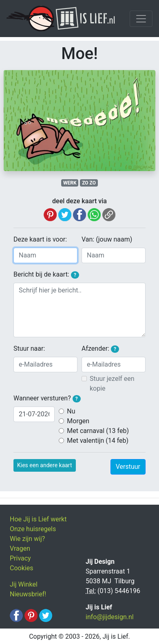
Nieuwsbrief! (28, 594)
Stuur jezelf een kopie (112, 384)
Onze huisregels (33, 529)
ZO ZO (89, 183)
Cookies (21, 568)
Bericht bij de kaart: (46, 275)
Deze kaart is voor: (40, 239)
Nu (71, 411)
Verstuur (128, 467)
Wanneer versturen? (47, 398)
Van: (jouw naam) (107, 239)
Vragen (20, 548)
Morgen (78, 421)
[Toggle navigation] (141, 19)
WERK (70, 183)
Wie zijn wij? (27, 539)
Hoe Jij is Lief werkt (38, 519)
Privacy (20, 558)
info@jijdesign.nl (110, 617)
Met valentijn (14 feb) (98, 441)
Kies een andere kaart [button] (45, 465)
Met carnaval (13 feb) (98, 431)
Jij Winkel (24, 584)
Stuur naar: (29, 348)
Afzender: (100, 349)
